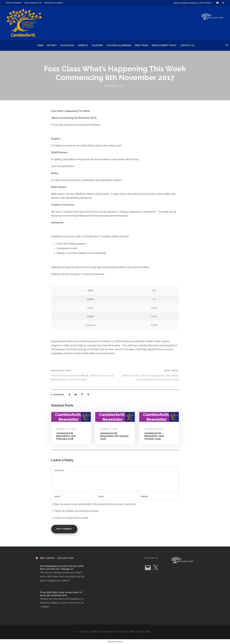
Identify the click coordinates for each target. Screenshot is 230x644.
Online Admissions (14, 3)
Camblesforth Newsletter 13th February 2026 (66, 436)
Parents (83, 45)
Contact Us (187, 45)
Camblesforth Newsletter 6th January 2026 (114, 436)
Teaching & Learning (119, 45)
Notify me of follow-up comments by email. (77, 511)
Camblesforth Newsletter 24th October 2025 (154, 436)
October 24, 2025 (154, 429)
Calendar (97, 45)
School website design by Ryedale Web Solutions (115, 632)
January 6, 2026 (109, 429)
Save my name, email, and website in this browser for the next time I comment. (95, 504)
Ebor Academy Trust (33, 3)
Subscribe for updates (54, 3)
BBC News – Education (57, 558)
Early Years (142, 45)
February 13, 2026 (66, 429)
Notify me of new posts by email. (72, 518)
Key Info (52, 45)
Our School (67, 45)
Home (40, 45)
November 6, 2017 (115, 85)
